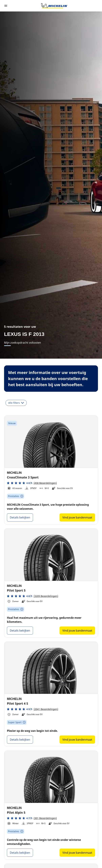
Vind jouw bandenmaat (77, 517)
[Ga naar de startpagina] (54, 6)
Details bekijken (20, 517)
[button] (32, 483)
